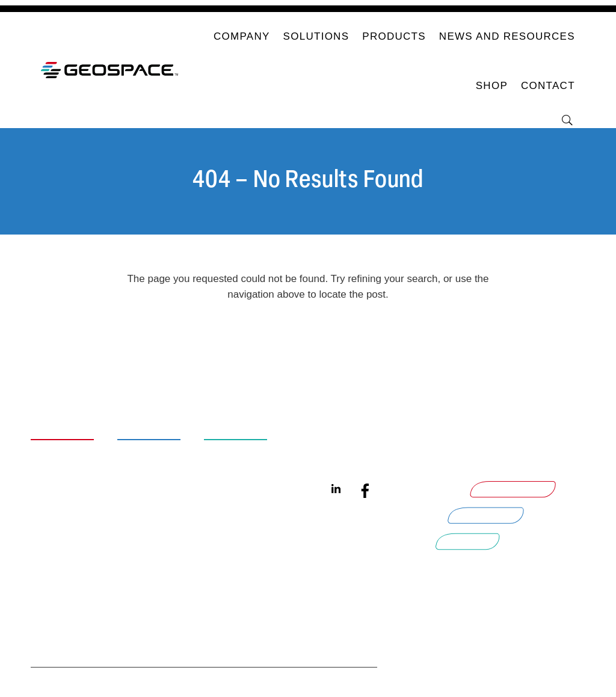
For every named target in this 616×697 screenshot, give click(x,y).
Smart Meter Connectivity (165, 559)
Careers (66, 466)
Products (394, 36)
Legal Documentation (79, 551)
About (59, 447)
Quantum (351, 447)
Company (242, 36)
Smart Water (252, 447)
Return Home (308, 334)
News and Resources (507, 36)
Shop (492, 86)
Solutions (316, 36)
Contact (548, 86)
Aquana (347, 466)
